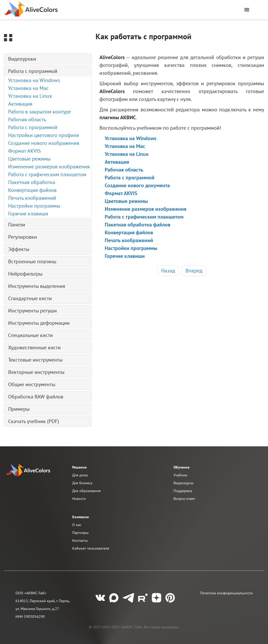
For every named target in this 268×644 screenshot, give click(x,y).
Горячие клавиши (28, 214)
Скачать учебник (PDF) (34, 421)
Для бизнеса (82, 483)
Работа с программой (33, 71)
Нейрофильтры (25, 274)
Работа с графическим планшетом (47, 174)
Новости (79, 499)
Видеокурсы (183, 483)
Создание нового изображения (44, 143)
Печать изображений (32, 198)
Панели (17, 225)
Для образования (86, 491)
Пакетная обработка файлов (138, 225)
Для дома (80, 475)
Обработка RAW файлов (36, 397)
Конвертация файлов (32, 190)
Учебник (180, 475)
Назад (168, 271)
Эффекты (19, 249)
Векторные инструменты (36, 372)
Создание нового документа (137, 185)
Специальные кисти (30, 335)
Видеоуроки (22, 59)
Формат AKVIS (24, 151)
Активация (20, 104)
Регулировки (23, 237)
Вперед (194, 271)
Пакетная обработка (32, 182)
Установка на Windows (34, 80)
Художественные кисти (34, 347)
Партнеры (80, 533)
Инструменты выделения (37, 286)
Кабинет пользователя (91, 548)
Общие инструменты (32, 384)
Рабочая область (27, 119)
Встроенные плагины (32, 261)
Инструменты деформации (39, 323)
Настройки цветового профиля (44, 135)
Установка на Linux (30, 96)
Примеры (19, 409)
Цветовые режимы (29, 159)
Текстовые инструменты (35, 360)
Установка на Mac (28, 88)
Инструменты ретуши (32, 311)
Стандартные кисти (30, 298)
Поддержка (183, 491)
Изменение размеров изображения (49, 167)
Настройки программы (34, 206)
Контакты (80, 540)
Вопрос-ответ (184, 499)
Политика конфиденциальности (227, 593)
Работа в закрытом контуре (40, 112)
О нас (77, 525)
